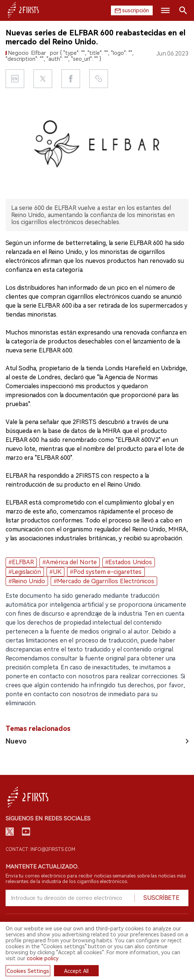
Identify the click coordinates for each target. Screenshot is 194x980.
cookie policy (43, 958)
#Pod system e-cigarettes (106, 572)
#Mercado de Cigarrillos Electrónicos (104, 581)
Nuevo (16, 741)
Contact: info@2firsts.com (40, 849)
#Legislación (25, 572)
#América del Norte (70, 562)
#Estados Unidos (129, 562)
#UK (55, 572)
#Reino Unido (27, 581)
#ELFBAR (21, 562)
